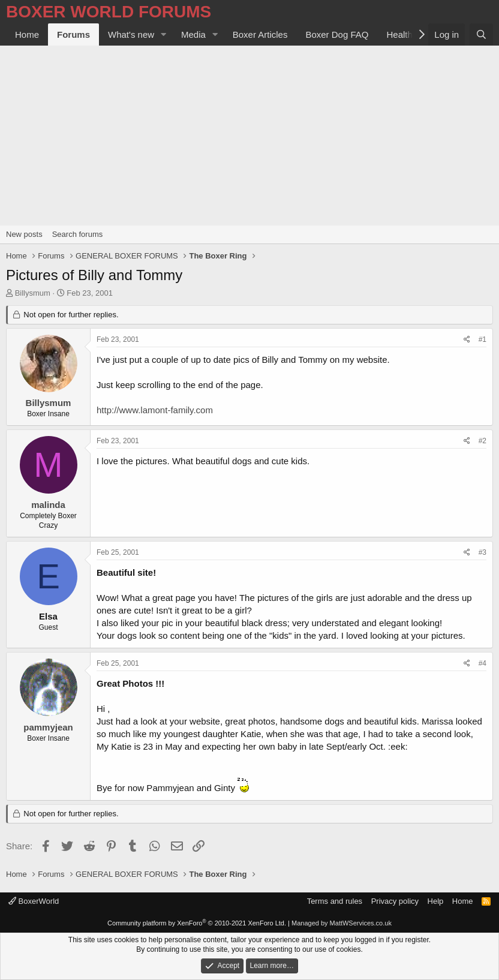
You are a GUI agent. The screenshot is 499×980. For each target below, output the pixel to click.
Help (436, 901)
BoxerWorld (34, 901)
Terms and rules (335, 901)
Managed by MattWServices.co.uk (342, 923)
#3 (483, 552)
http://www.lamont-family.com (155, 410)
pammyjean (48, 727)
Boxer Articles (260, 34)
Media (193, 34)
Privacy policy (395, 901)
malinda (48, 505)
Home (27, 34)
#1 (483, 339)
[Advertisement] (249, 136)
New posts (24, 234)
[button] (164, 34)
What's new (131, 34)
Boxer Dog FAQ (337, 34)
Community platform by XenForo (197, 923)
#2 (483, 441)
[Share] (467, 340)
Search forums (78, 234)
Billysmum (33, 293)
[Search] (481, 34)
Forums (73, 34)
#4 (483, 663)
